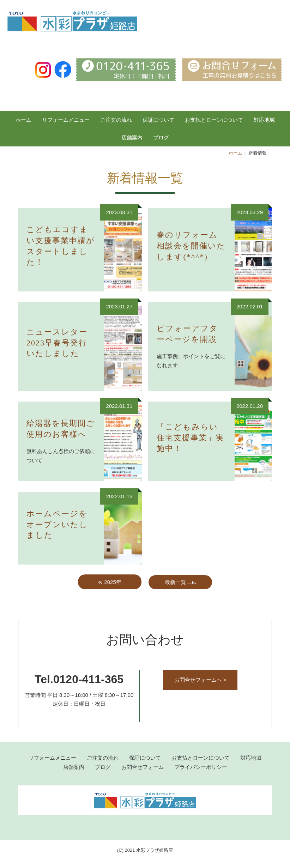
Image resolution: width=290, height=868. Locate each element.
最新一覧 (175, 582)
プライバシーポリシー (201, 767)
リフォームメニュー (66, 120)
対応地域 (264, 120)
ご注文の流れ (116, 120)
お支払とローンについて (214, 120)
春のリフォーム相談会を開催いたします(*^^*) (191, 246)
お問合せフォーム (143, 767)
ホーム (23, 120)
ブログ (103, 767)
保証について (158, 120)
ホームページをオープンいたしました (57, 525)
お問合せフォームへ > (200, 680)
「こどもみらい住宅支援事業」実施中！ (191, 438)
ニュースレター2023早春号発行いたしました (57, 343)
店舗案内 (132, 137)
